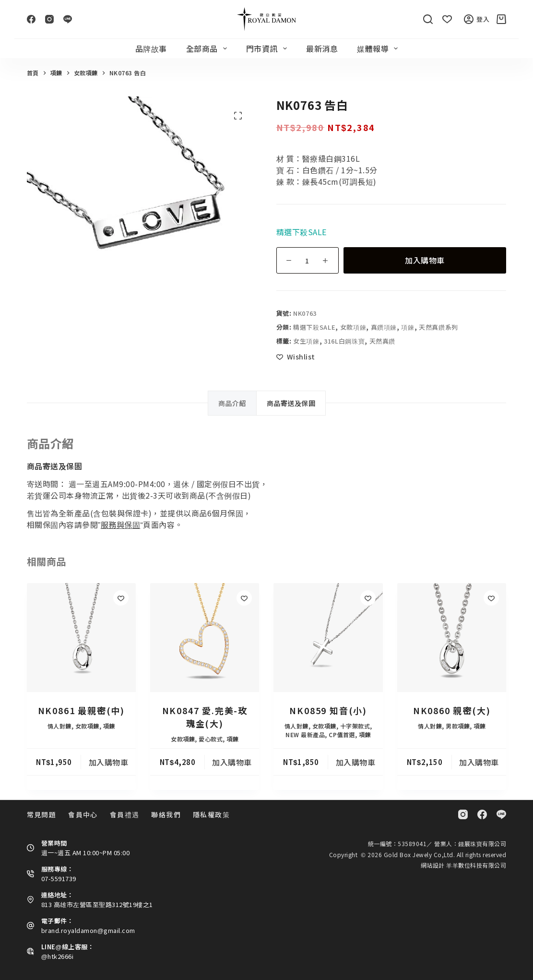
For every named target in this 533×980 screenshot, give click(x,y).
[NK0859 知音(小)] (328, 638)
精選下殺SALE (314, 327)
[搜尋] (428, 19)
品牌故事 (151, 48)
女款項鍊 (353, 327)
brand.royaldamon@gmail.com (88, 930)
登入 (477, 19)
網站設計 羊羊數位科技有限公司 (464, 865)
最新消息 (322, 48)
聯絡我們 (166, 814)
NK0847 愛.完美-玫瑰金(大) (205, 717)
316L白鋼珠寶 (344, 341)
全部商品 (208, 48)
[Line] (68, 19)
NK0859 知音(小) (328, 710)
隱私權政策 (211, 814)
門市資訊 (268, 48)
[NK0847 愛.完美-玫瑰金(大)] (205, 638)
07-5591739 (59, 878)
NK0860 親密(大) (452, 710)
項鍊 (408, 327)
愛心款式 (211, 739)
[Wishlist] (447, 19)
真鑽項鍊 (384, 327)
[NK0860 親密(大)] (452, 638)
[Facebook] (31, 19)
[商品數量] (308, 260)
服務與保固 (121, 525)
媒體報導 (379, 48)
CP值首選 (342, 735)
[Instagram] (49, 19)
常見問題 (42, 814)
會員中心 (83, 814)
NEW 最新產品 (305, 735)
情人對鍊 (59, 726)
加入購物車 (425, 260)
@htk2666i (58, 956)
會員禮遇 (125, 814)
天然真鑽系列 (438, 327)
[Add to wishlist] (296, 357)
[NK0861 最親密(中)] (81, 638)
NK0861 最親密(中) (81, 710)
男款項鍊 (458, 726)
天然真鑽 (383, 341)
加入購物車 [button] (109, 762)
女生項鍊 (306, 341)
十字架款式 (355, 726)
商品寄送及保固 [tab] (291, 403)
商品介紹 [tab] (232, 403)
